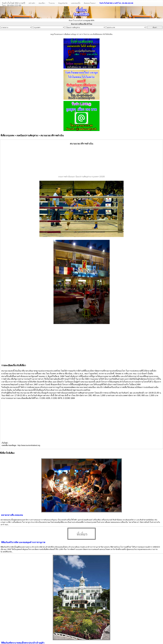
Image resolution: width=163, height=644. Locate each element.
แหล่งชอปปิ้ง (76, 3)
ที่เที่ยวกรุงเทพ (7, 135)
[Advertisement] (81, 160)
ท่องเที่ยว (42, 3)
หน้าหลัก (32, 3)
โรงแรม (52, 3)
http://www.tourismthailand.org (29, 445)
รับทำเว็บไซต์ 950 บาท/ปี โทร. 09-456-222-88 (116, 3)
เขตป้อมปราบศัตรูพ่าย (27, 135)
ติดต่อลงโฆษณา (90, 3)
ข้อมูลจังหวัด (63, 3)
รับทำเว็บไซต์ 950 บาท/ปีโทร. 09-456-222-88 (13, 4)
